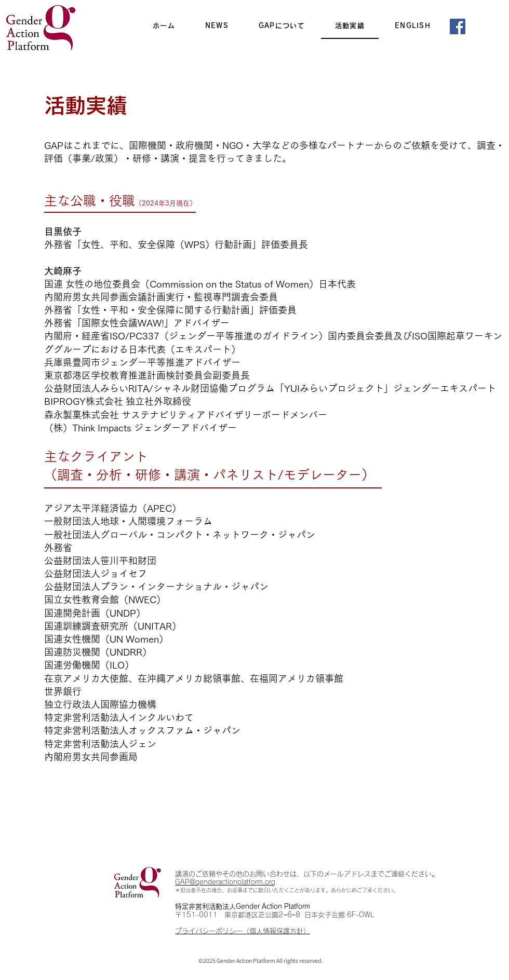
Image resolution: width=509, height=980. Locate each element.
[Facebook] (458, 26)
